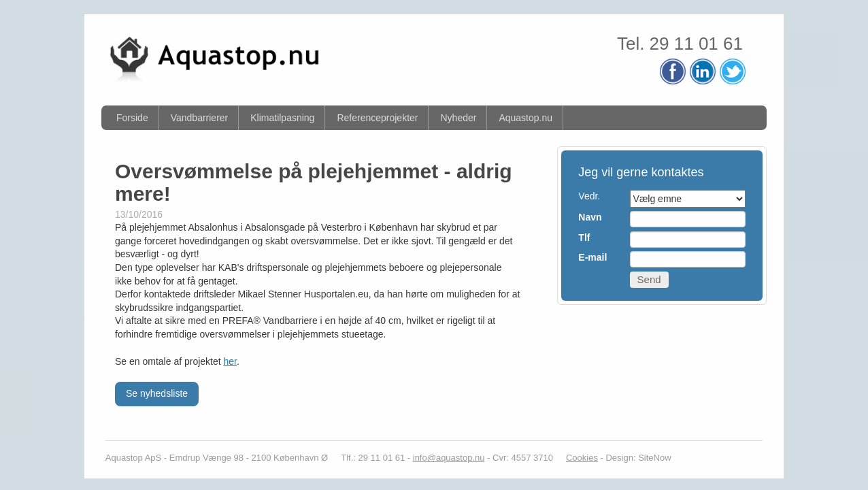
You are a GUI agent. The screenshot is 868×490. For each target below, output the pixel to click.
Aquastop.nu (525, 118)
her (230, 361)
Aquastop (124, 458)
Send (649, 279)
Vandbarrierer (200, 118)
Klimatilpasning (282, 118)
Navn (590, 217)
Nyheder (458, 118)
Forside (132, 118)
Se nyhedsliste (157, 393)
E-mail (592, 257)
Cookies (582, 458)
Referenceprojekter (377, 118)
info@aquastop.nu (449, 458)
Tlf (584, 238)
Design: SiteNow (638, 458)
